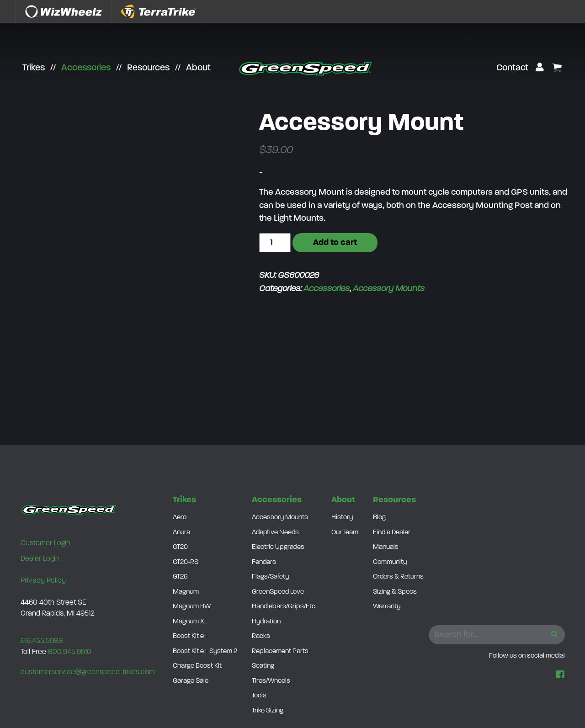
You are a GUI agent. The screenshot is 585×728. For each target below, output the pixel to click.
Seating (263, 666)
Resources (148, 68)
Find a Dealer (392, 533)
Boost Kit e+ (190, 636)
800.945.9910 (70, 652)
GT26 (180, 577)
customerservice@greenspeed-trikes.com (88, 672)
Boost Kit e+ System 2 (205, 651)
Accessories (86, 68)
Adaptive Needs (275, 533)
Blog (379, 518)
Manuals (386, 547)
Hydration (266, 622)
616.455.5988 (42, 641)
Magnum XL (190, 622)
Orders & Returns (398, 577)
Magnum (186, 592)
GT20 (180, 547)
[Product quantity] (275, 243)
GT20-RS (186, 562)
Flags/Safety (270, 577)
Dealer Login (40, 559)
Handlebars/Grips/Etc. (284, 607)
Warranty (387, 607)
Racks (261, 636)
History (342, 518)
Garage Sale (191, 681)
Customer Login (45, 543)
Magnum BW (192, 607)
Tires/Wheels (271, 681)
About (198, 68)
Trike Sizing (268, 711)
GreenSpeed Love (278, 592)
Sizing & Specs (395, 592)
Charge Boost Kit (197, 666)
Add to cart (335, 243)
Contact (512, 68)
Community (390, 562)
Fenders (264, 562)
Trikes (34, 68)
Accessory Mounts (389, 289)
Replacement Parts (280, 651)
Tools (259, 696)
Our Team (345, 533)
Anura (181, 533)
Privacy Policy (43, 581)
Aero (180, 518)
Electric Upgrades (278, 547)
